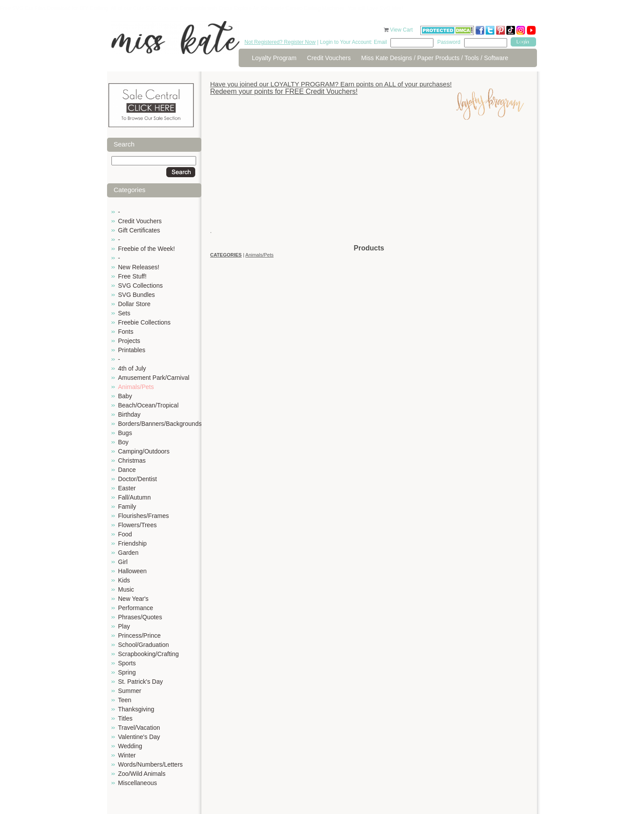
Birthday (129, 414)
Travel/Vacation (139, 728)
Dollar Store (134, 304)
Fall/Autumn (134, 497)
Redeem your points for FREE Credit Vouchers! (284, 91)
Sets (124, 313)
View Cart (402, 30)
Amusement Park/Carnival (154, 378)
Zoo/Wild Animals (142, 774)
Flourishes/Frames (143, 516)
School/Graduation (143, 645)
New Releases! (139, 267)
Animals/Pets (136, 387)
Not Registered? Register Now (280, 42)
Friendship (132, 543)
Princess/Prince (139, 635)
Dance (127, 470)
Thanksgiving (136, 709)
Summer (130, 691)
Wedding (130, 746)
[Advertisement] (369, 182)
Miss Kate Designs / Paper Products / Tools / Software (435, 58)
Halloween (132, 571)
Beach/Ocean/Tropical (148, 405)
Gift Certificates (139, 230)
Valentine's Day (139, 737)
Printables (132, 350)
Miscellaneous (138, 783)
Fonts (126, 332)
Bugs (125, 433)
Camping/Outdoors (144, 451)
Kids (124, 580)
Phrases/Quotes (140, 617)
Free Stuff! (132, 276)
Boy (123, 442)
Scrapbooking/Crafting (148, 654)
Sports (127, 663)
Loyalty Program (274, 58)
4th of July (132, 368)
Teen (125, 700)
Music (126, 589)
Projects (129, 341)
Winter (127, 755)
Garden (128, 553)
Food (125, 534)
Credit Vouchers (329, 58)
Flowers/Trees (137, 525)
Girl (123, 562)
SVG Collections (140, 286)
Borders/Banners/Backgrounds (160, 424)
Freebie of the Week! (147, 249)
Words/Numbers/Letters (150, 764)
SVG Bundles (136, 295)
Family (127, 507)
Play (124, 626)
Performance (136, 608)
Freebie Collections (144, 322)
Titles (125, 718)
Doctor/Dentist (138, 479)
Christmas (132, 461)
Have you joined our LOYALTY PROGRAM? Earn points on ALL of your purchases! (331, 84)
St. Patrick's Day (140, 682)
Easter (127, 488)
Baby (125, 396)
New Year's (133, 599)
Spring (127, 672)
